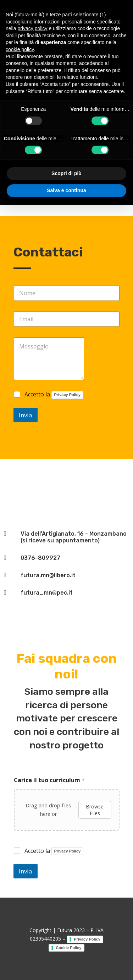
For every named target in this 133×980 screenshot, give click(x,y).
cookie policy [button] (20, 49)
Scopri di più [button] (66, 173)
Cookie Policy (68, 948)
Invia (26, 415)
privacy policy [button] (32, 28)
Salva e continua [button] (66, 190)
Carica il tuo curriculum (49, 780)
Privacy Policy (68, 395)
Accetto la (54, 395)
